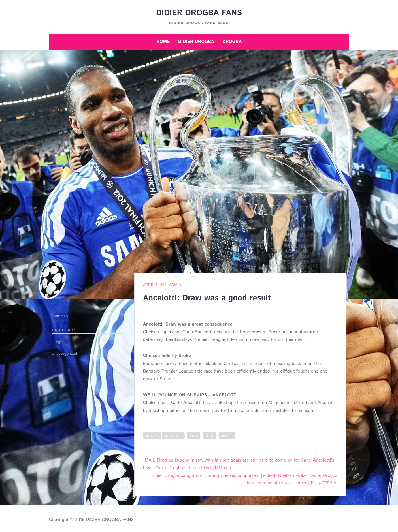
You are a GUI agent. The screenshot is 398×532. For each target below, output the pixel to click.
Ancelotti (173, 436)
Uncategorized (65, 354)
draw (193, 436)
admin (175, 285)
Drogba (232, 42)
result (227, 436)
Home (163, 42)
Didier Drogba (196, 42)
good (209, 436)
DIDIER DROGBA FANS (199, 13)
